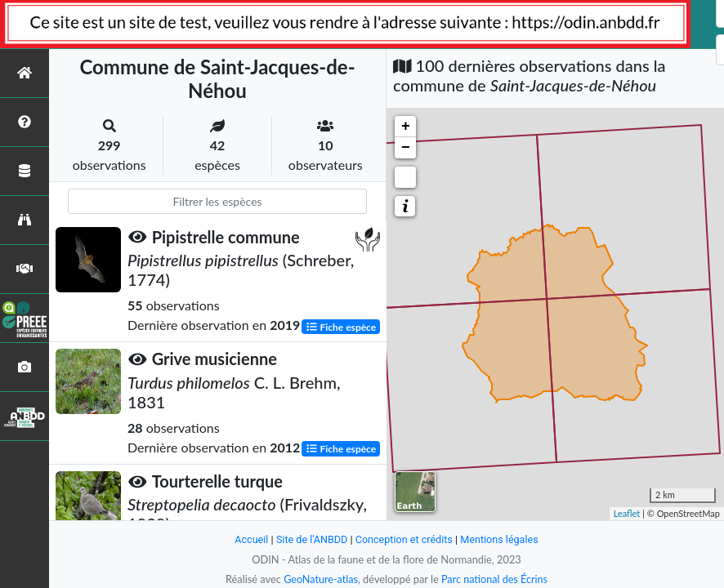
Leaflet (627, 513)
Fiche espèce (341, 326)
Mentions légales (501, 539)
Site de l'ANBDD (311, 539)
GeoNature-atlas (320, 579)
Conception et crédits (404, 539)
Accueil (249, 539)
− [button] (406, 148)
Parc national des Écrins (495, 579)
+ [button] (406, 127)
